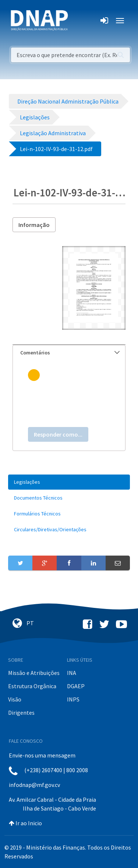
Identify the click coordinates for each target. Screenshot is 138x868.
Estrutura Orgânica (32, 686)
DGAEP (76, 686)
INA (72, 673)
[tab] (69, 353)
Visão (15, 699)
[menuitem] (69, 482)
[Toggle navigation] (79, 21)
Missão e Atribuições (34, 673)
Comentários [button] (70, 353)
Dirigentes (21, 713)
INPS (73, 699)
